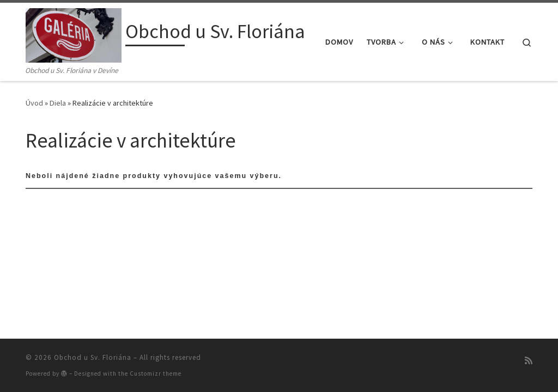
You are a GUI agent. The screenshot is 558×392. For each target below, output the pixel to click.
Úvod (34, 103)
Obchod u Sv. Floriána (93, 357)
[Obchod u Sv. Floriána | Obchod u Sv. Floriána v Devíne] (74, 33)
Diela (58, 103)
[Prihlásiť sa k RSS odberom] (529, 361)
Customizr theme (156, 373)
